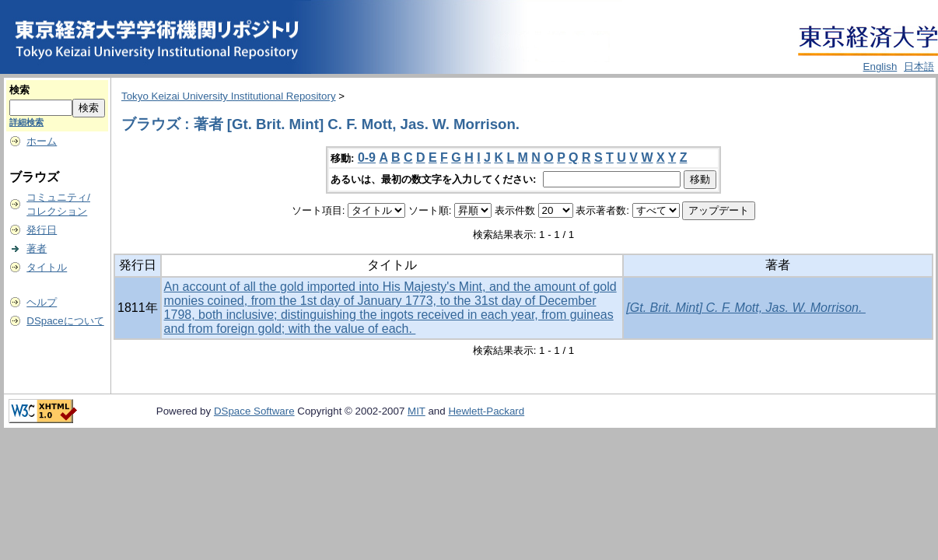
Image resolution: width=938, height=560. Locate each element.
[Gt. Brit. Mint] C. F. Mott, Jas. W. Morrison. (746, 308)
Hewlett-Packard (486, 411)
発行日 (42, 230)
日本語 (919, 66)
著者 (37, 248)
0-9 (367, 157)
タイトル (47, 267)
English (880, 66)
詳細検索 (26, 122)
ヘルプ (42, 302)
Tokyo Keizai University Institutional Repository (229, 96)
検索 (19, 90)
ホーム (42, 141)
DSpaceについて (65, 321)
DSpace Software (254, 411)
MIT (416, 411)
